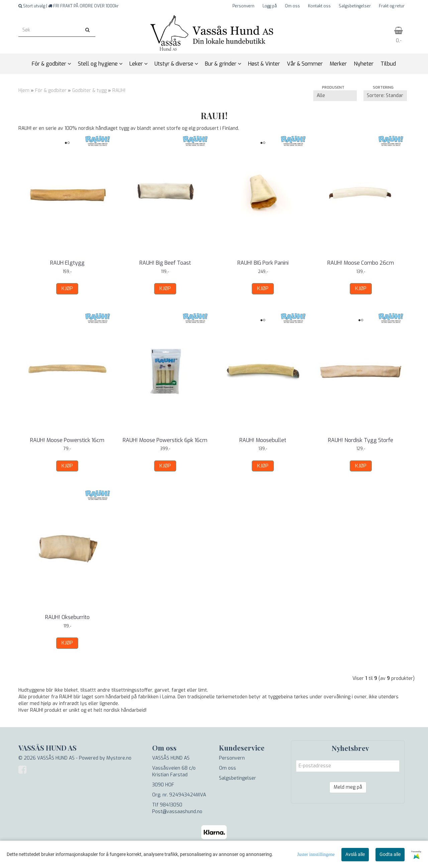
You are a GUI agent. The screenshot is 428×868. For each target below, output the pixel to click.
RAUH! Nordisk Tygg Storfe (361, 440)
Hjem (24, 91)
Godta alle (390, 854)
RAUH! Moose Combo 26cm (361, 263)
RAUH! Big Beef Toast (165, 263)
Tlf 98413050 (167, 805)
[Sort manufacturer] (335, 96)
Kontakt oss (319, 6)
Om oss (292, 6)
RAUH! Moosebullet (263, 440)
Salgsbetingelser (355, 6)
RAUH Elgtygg (67, 263)
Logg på (270, 6)
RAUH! (119, 91)
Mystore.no (119, 758)
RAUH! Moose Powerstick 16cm (67, 440)
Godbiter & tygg (89, 91)
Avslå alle (355, 854)
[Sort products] (385, 96)
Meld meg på (348, 787)
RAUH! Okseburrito (67, 617)
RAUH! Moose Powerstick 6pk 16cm (165, 440)
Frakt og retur (392, 6)
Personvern (243, 6)
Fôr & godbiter (51, 91)
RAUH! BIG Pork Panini (263, 263)
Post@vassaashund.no (177, 812)
